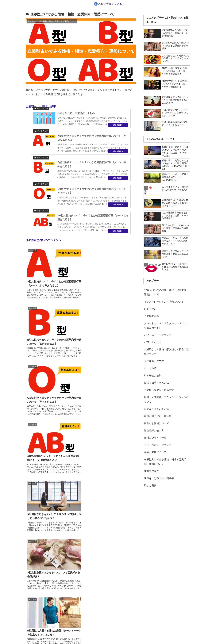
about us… (97, 635)
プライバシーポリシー (114, 635)
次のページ (81, 596)
